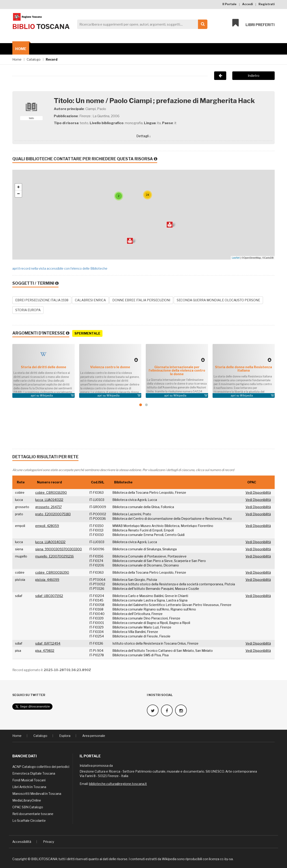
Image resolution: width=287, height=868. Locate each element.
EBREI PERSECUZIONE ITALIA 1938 (42, 300)
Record (52, 59)
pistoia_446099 (47, 580)
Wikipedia (46, 395)
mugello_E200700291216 (54, 556)
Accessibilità (22, 842)
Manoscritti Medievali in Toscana (37, 794)
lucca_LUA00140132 (50, 542)
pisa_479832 (45, 651)
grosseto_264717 (48, 507)
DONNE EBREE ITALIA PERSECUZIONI (141, 300)
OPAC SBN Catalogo (28, 807)
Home (21, 49)
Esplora (65, 736)
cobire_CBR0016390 (51, 492)
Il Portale (229, 4)
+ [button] (18, 187)
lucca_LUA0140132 (49, 500)
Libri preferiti (253, 23)
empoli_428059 (47, 526)
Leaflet (236, 258)
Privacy (49, 842)
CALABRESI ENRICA (90, 300)
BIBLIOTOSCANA (44, 859)
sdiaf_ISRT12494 (48, 643)
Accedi (248, 4)
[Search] (141, 24)
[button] (141, 405)
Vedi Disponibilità (258, 492)
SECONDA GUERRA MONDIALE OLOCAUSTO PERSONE (218, 300)
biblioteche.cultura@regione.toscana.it (118, 784)
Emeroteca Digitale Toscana (34, 773)
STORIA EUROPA (28, 310)
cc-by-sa (226, 859)
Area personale (94, 736)
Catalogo (34, 59)
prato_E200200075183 (53, 514)
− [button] (18, 194)
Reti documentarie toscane (33, 814)
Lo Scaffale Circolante (29, 821)
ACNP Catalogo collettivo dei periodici (41, 767)
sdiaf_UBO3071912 (49, 596)
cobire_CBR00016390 (52, 572)
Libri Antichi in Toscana (29, 787)
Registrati (267, 4)
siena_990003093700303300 (59, 549)
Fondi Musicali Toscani (29, 780)
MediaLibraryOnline (27, 800)
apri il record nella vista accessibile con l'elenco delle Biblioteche (60, 268)
